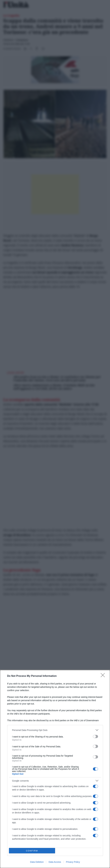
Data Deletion (37, 862)
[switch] (95, 736)
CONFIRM (32, 851)
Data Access (55, 862)
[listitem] (55, 730)
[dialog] (55, 769)
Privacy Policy (73, 862)
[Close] (104, 676)
